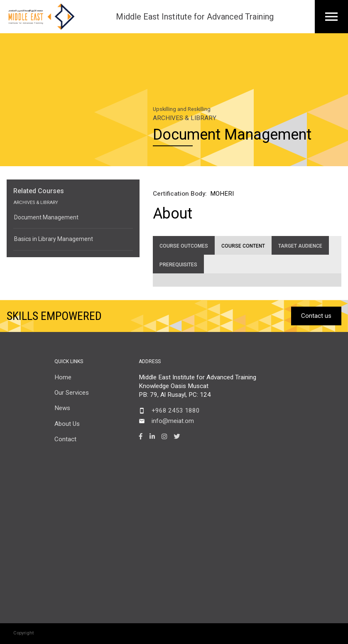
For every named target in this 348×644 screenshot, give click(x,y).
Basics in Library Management (54, 239)
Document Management (46, 217)
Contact (65, 439)
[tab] (184, 245)
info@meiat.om (173, 421)
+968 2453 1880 (176, 410)
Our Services (72, 393)
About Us (67, 424)
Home (63, 377)
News (62, 408)
